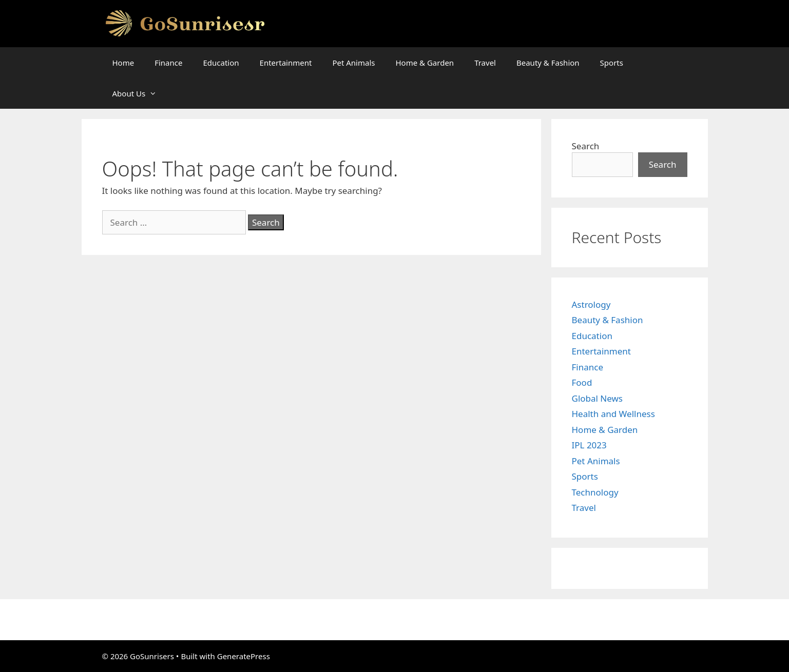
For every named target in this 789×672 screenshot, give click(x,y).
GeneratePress (244, 656)
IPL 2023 (589, 445)
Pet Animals (353, 63)
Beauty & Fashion (548, 63)
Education (221, 63)
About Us (140, 93)
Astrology (591, 304)
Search (586, 146)
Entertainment (286, 63)
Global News (598, 398)
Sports (612, 63)
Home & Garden (425, 63)
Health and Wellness (613, 414)
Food (582, 382)
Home (123, 63)
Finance (168, 63)
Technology (595, 492)
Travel (485, 63)
